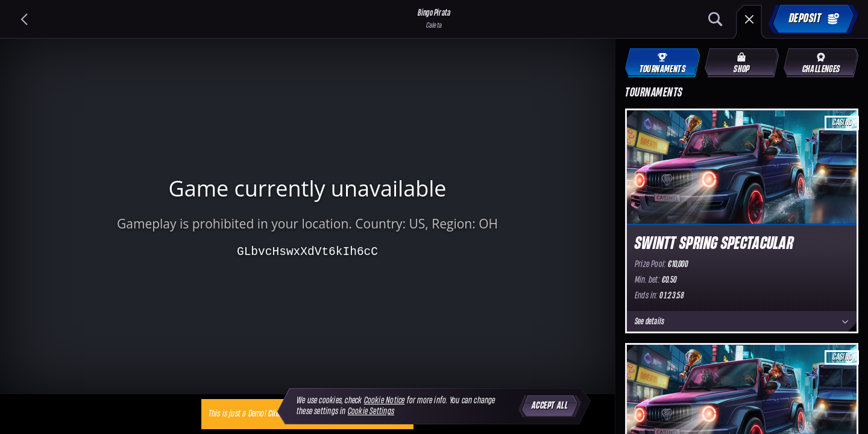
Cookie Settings (371, 411)
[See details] (845, 322)
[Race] (749, 19)
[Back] (24, 19)
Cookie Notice (385, 401)
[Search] (715, 19)
